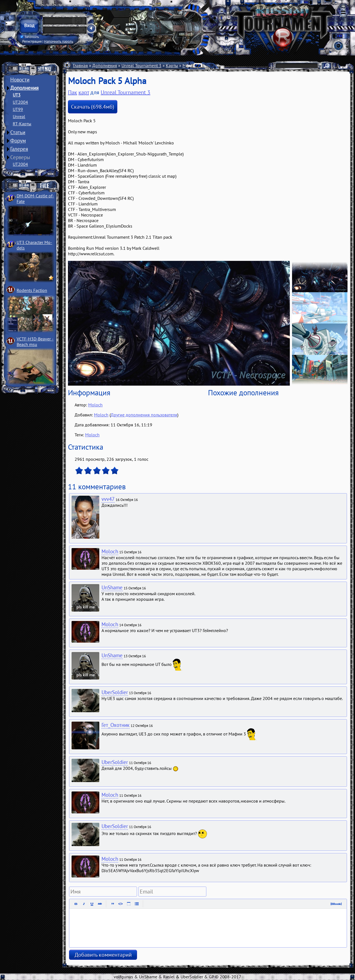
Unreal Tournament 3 (141, 65)
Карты (172, 65)
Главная (80, 65)
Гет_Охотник (116, 725)
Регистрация (32, 41)
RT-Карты (22, 124)
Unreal (19, 116)
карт (84, 92)
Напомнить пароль (59, 41)
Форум (18, 141)
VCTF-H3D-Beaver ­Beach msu (35, 342)
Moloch (95, 405)
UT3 (17, 95)
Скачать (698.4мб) (93, 107)
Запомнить (30, 37)
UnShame (112, 587)
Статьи (18, 132)
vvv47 (108, 499)
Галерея (19, 149)
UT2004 (20, 102)
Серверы (20, 157)
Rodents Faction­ (32, 290)
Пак (73, 92)
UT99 (18, 109)
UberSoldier (115, 692)
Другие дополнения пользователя (144, 415)
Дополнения (24, 88)
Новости (20, 80)
